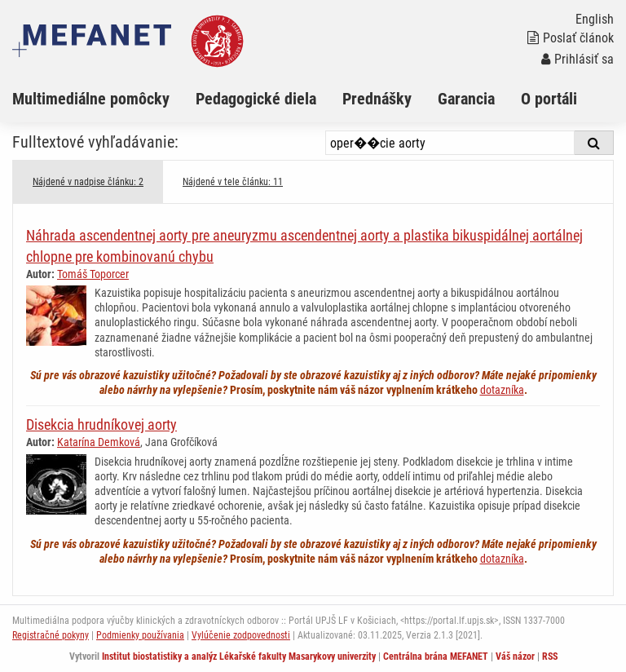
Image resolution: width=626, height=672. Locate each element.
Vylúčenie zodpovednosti (241, 635)
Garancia (466, 99)
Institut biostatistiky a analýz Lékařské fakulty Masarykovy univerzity (239, 657)
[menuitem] (104, 99)
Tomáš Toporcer (93, 274)
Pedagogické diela (256, 99)
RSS (550, 657)
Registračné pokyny (51, 635)
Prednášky (377, 99)
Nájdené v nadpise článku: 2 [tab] (88, 182)
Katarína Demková (99, 442)
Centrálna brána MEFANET (436, 657)
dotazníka (502, 390)
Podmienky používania (140, 635)
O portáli (549, 99)
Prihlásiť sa (578, 59)
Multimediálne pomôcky (91, 99)
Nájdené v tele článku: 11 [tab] (233, 182)
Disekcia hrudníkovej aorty (101, 424)
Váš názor (515, 657)
